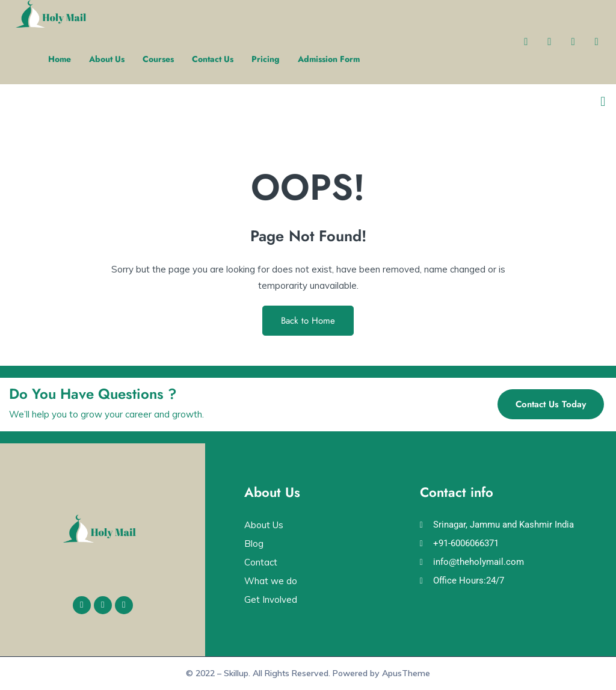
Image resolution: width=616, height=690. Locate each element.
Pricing (266, 59)
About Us (107, 59)
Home (60, 59)
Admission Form (329, 59)
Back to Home (308, 321)
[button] (603, 102)
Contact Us (213, 59)
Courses (158, 59)
